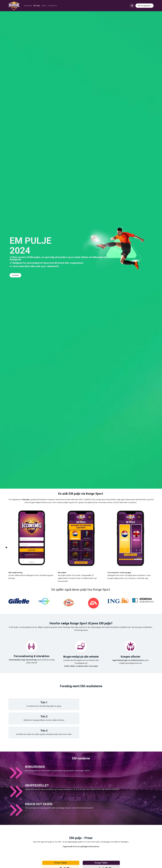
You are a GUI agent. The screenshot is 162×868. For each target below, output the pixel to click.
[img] (9, 547)
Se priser (15, 275)
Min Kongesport (144, 6)
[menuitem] (28, 6)
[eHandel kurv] (132, 6)
